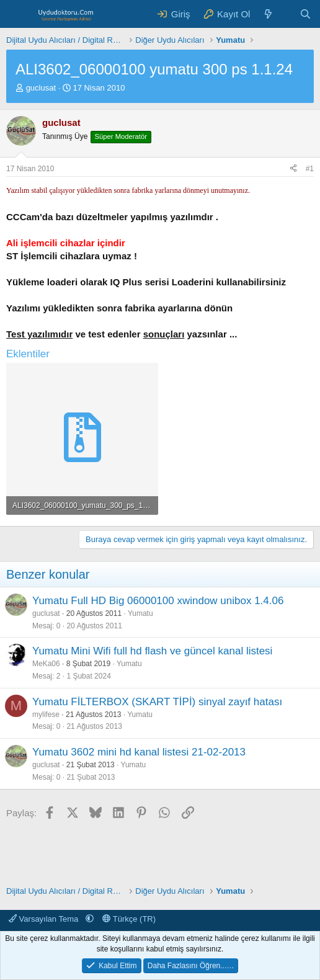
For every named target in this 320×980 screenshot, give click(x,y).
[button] (90, 919)
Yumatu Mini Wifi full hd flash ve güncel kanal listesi (152, 651)
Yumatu (140, 613)
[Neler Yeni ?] (268, 14)
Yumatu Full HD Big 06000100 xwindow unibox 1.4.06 (158, 601)
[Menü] (17, 14)
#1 (310, 169)
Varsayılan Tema (45, 919)
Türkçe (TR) (129, 919)
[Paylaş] (293, 169)
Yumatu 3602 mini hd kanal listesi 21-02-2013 (139, 752)
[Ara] (305, 14)
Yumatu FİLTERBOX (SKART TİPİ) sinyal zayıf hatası (157, 702)
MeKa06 (46, 664)
